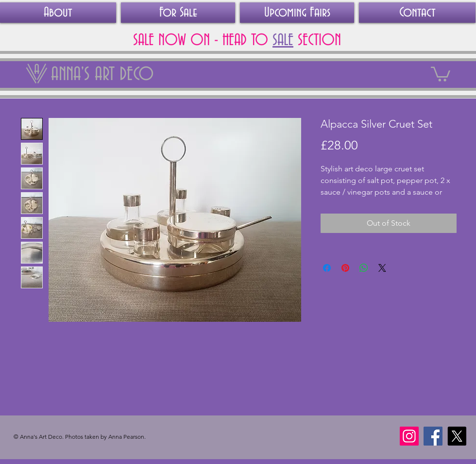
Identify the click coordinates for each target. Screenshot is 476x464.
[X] (457, 436)
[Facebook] (433, 436)
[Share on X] (382, 268)
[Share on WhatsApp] (364, 268)
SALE (283, 40)
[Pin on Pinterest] (345, 268)
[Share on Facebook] (327, 268)
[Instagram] (409, 436)
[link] (441, 73)
